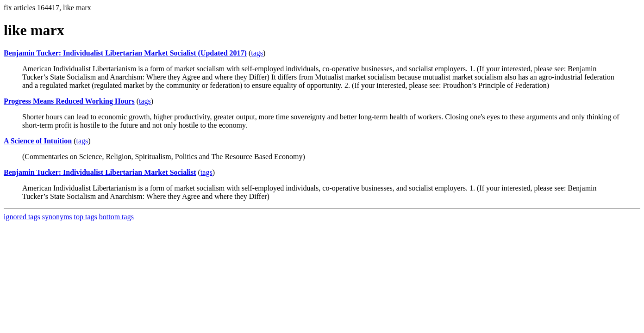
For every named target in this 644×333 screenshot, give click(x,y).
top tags (86, 217)
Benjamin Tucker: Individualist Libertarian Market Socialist (100, 172)
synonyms (57, 217)
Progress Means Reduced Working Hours (69, 101)
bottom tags (116, 217)
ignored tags (22, 217)
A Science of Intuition (38, 141)
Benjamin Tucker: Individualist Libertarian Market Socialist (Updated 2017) (125, 53)
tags (257, 53)
